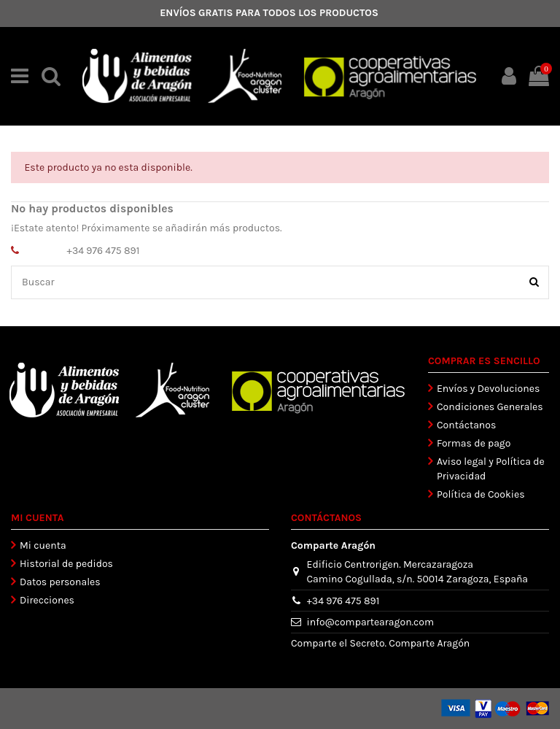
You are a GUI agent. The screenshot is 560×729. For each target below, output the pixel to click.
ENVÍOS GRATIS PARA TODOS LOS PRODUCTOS (269, 13)
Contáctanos (466, 425)
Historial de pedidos (66, 564)
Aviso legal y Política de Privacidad (491, 469)
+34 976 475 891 (104, 251)
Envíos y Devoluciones (488, 389)
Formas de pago (474, 443)
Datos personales (60, 582)
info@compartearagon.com (371, 622)
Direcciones (47, 600)
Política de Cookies (481, 494)
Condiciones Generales (490, 407)
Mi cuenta (43, 545)
